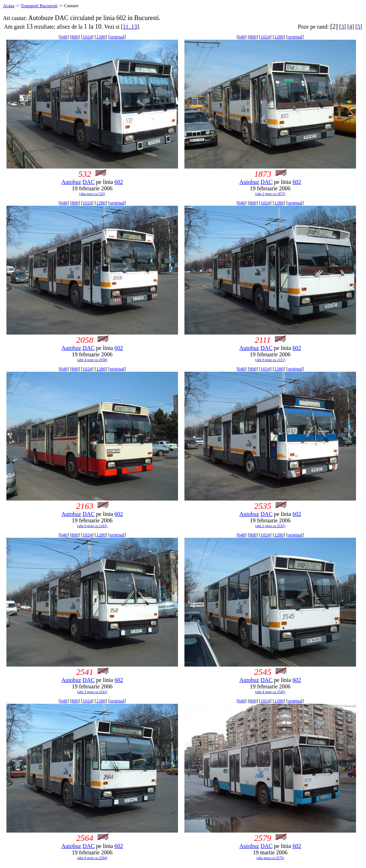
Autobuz (71, 182)
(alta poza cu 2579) (270, 858)
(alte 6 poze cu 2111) (270, 360)
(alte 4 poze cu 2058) (92, 360)
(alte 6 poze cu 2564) (92, 858)
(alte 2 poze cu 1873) (270, 194)
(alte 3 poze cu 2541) (92, 692)
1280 (101, 37)
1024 (87, 37)
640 (64, 37)
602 (119, 182)
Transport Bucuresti (39, 6)
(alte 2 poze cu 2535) (270, 526)
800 (75, 37)
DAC (89, 182)
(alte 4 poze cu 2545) (270, 692)
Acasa (9, 6)
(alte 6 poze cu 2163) (92, 526)
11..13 (130, 27)
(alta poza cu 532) (92, 194)
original (117, 37)
